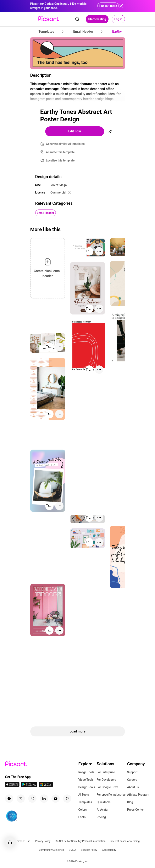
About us (133, 787)
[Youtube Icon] (56, 799)
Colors (82, 810)
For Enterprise (106, 772)
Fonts (82, 817)
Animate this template (60, 152)
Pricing (101, 817)
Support (132, 772)
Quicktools (104, 802)
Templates (85, 802)
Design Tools (87, 787)
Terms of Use (23, 841)
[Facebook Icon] (9, 799)
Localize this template (60, 160)
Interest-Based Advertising (125, 841)
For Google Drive (107, 787)
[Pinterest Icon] (67, 799)
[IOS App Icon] (12, 786)
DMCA (72, 850)
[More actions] (99, 251)
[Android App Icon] (29, 786)
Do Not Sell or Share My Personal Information (80, 841)
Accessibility (109, 850)
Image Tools (86, 772)
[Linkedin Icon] (44, 799)
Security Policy (89, 850)
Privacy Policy (43, 841)
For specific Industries (111, 795)
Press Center (136, 810)
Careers (132, 780)
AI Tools (84, 795)
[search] (77, 19)
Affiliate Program (138, 795)
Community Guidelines (51, 850)
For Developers (106, 780)
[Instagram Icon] (32, 799)
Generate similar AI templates (65, 144)
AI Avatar (103, 810)
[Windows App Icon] (46, 786)
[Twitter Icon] (21, 799)
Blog (130, 802)
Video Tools (86, 780)
